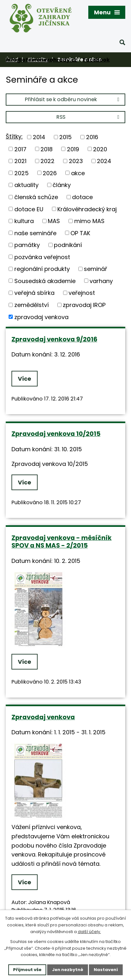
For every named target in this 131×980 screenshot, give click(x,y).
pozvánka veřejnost (42, 257)
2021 (20, 161)
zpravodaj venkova (41, 317)
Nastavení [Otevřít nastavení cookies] (106, 970)
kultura (24, 221)
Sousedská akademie (45, 281)
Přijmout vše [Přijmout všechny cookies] (27, 970)
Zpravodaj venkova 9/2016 (54, 339)
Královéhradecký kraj (87, 209)
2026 (50, 173)
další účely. (89, 932)
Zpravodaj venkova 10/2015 (56, 434)
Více (25, 379)
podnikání (68, 245)
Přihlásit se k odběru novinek (73, 99)
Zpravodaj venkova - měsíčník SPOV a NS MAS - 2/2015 (62, 542)
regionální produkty (42, 269)
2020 (100, 149)
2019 (73, 149)
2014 (39, 137)
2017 (20, 149)
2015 (65, 137)
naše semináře (35, 233)
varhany (101, 281)
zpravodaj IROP (84, 305)
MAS (54, 221)
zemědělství (32, 305)
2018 (47, 149)
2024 (104, 161)
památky (27, 245)
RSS (89, 117)
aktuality (26, 185)
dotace (82, 197)
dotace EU (29, 209)
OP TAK (80, 233)
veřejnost (82, 293)
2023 (76, 161)
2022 (47, 161)
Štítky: (14, 136)
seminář (95, 269)
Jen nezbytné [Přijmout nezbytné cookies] (68, 970)
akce (78, 173)
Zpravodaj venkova (43, 717)
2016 (92, 137)
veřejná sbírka (34, 293)
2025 (22, 173)
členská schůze (36, 197)
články (62, 185)
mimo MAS (89, 221)
